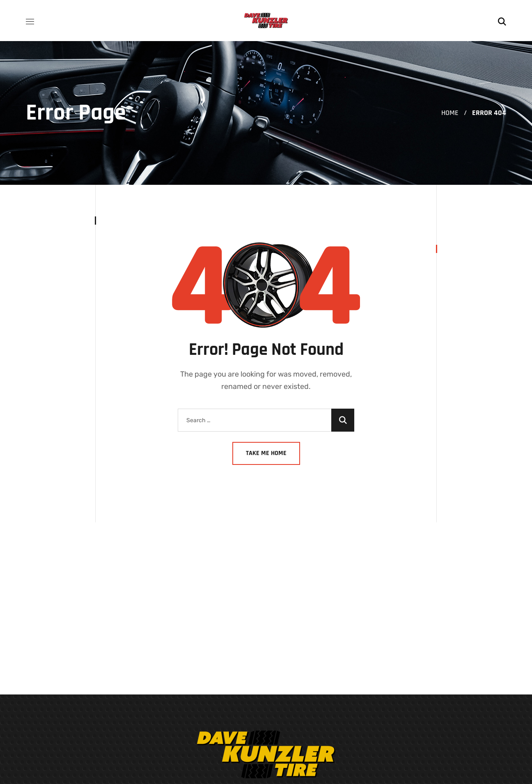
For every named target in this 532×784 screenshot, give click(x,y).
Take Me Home (266, 453)
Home (450, 113)
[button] (502, 21)
